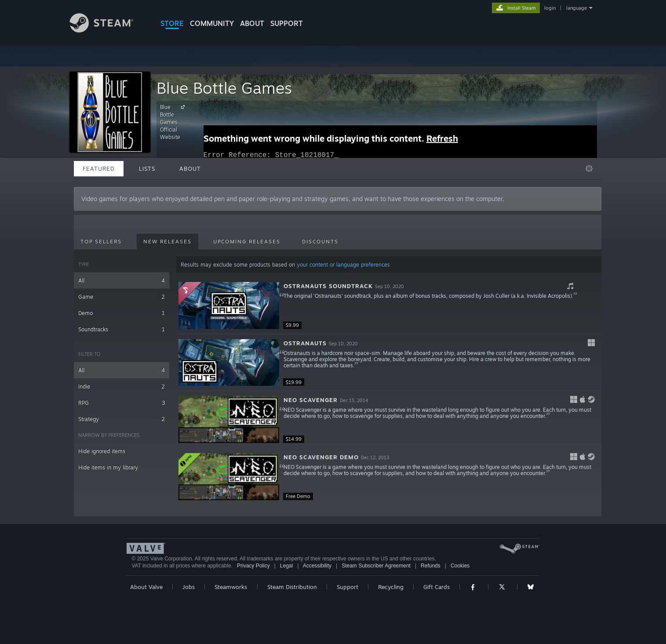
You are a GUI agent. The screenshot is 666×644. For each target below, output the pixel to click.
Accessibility (317, 566)
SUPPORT (287, 23)
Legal (286, 566)
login (550, 8)
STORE (172, 23)
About (252, 23)
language (577, 8)
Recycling (391, 587)
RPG (122, 403)
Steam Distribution (292, 587)
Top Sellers (101, 241)
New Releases (167, 241)
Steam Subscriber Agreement (376, 566)
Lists (147, 168)
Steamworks (231, 587)
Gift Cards (437, 587)
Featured (99, 168)
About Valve (146, 587)
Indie (122, 386)
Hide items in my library (108, 467)
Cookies (460, 566)
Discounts (320, 241)
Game (122, 297)
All (122, 280)
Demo (122, 313)
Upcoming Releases (247, 241)
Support (348, 587)
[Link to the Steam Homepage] (108, 30)
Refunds (431, 566)
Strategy (122, 419)
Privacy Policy (253, 566)
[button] (389, 306)
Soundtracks (122, 329)
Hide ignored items (102, 451)
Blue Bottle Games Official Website (174, 122)
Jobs (189, 587)
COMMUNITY (212, 23)
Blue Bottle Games (224, 88)
